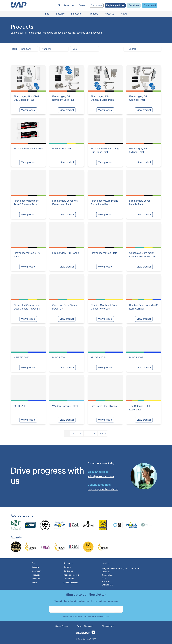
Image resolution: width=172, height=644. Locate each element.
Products (36, 575)
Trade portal (150, 5)
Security (35, 567)
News (34, 583)
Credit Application (71, 583)
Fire (34, 563)
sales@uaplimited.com (101, 476)
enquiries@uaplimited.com (103, 489)
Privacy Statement (85, 626)
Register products (115, 5)
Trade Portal (69, 579)
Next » (103, 433)
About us (36, 579)
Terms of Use (108, 626)
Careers (82, 5)
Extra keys (134, 5)
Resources (69, 5)
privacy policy (104, 616)
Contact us (96, 5)
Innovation (36, 571)
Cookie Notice (61, 626)
